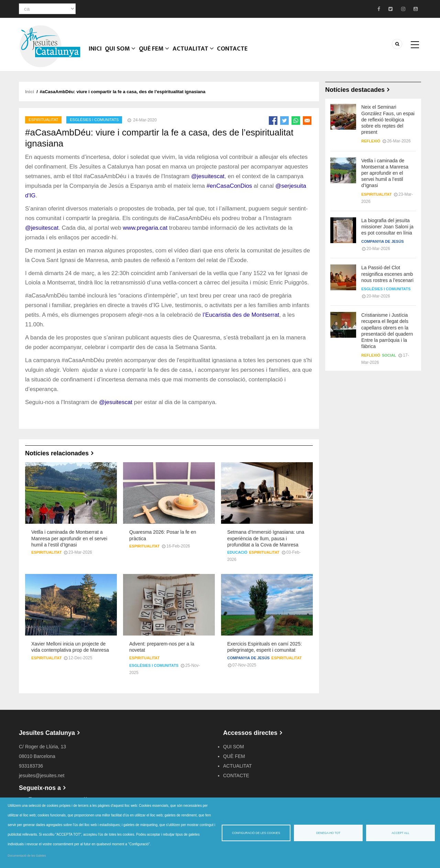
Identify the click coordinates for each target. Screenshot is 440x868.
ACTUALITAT (197, 53)
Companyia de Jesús (248, 658)
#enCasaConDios (229, 186)
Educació (237, 552)
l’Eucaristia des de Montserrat (241, 315)
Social (389, 355)
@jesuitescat (208, 176)
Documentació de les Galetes (27, 856)
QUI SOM (123, 53)
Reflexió (371, 141)
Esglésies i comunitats (94, 120)
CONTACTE (237, 53)
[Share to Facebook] (273, 121)
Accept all (400, 833)
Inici (96, 53)
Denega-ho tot (328, 833)
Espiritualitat (43, 120)
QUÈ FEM (157, 53)
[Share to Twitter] (284, 121)
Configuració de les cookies (256, 833)
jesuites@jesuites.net (42, 775)
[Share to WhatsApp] (296, 121)
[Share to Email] (307, 121)
